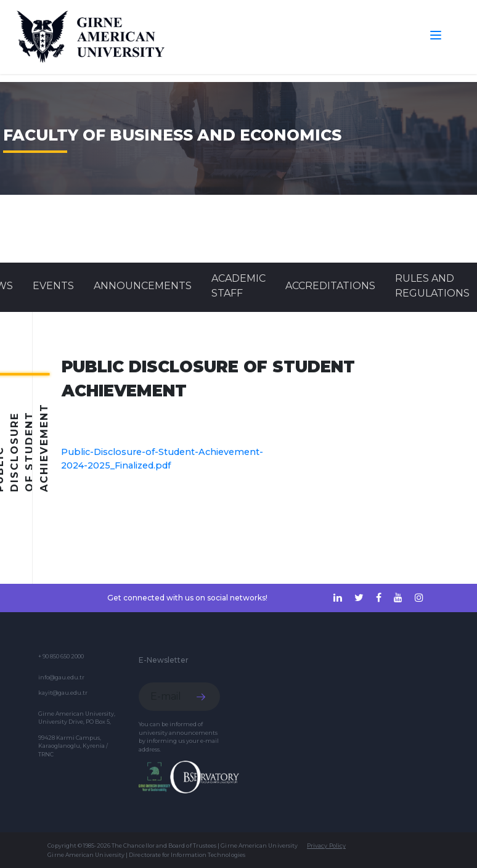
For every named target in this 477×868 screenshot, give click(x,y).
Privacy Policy (326, 845)
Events (53, 286)
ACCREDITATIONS (330, 286)
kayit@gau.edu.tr (63, 693)
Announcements (143, 286)
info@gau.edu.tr (61, 677)
